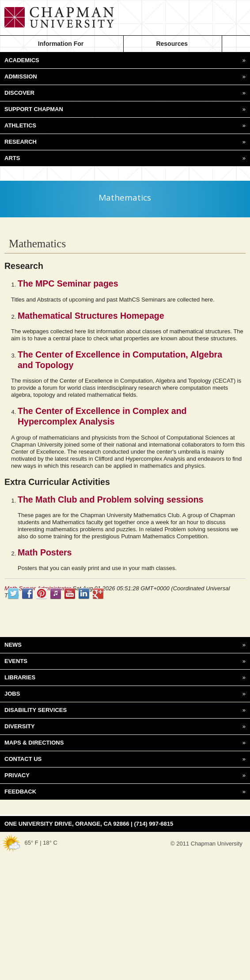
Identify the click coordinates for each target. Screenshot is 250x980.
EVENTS (125, 661)
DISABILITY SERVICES (125, 710)
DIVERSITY (125, 727)
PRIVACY (125, 775)
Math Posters (45, 552)
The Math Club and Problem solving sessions (110, 499)
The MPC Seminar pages (68, 283)
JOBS (125, 694)
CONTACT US (125, 759)
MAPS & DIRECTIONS (125, 743)
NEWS (125, 645)
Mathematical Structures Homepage (91, 316)
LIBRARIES (125, 678)
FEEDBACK (125, 792)
